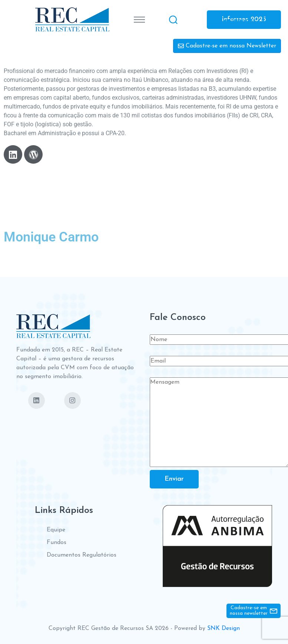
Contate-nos (238, 20)
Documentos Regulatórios (82, 555)
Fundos (57, 543)
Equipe (56, 530)
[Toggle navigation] (139, 20)
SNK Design (224, 628)
